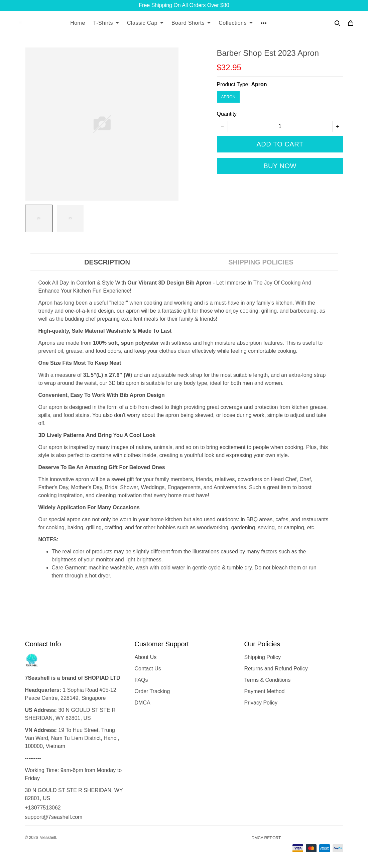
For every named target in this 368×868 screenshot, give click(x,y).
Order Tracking (152, 691)
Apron (259, 84)
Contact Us (148, 669)
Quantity (227, 114)
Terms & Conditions (268, 680)
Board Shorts (191, 23)
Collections (236, 23)
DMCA (143, 703)
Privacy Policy (261, 703)
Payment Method (265, 691)
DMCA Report (266, 838)
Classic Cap (145, 23)
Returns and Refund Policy (276, 669)
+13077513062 (43, 808)
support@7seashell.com (54, 817)
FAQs (141, 680)
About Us (146, 657)
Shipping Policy (263, 657)
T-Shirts (106, 23)
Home (78, 23)
